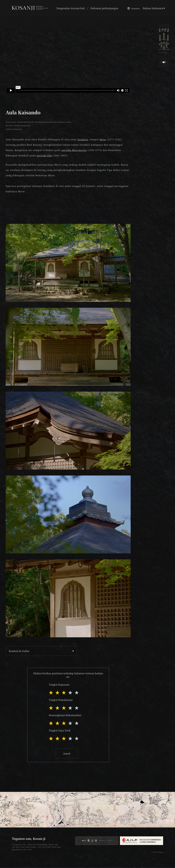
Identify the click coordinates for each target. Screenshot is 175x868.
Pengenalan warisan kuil (71, 8)
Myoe (103, 139)
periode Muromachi (74, 150)
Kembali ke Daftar (19, 651)
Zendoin (83, 139)
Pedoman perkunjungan (104, 8)
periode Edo (44, 155)
